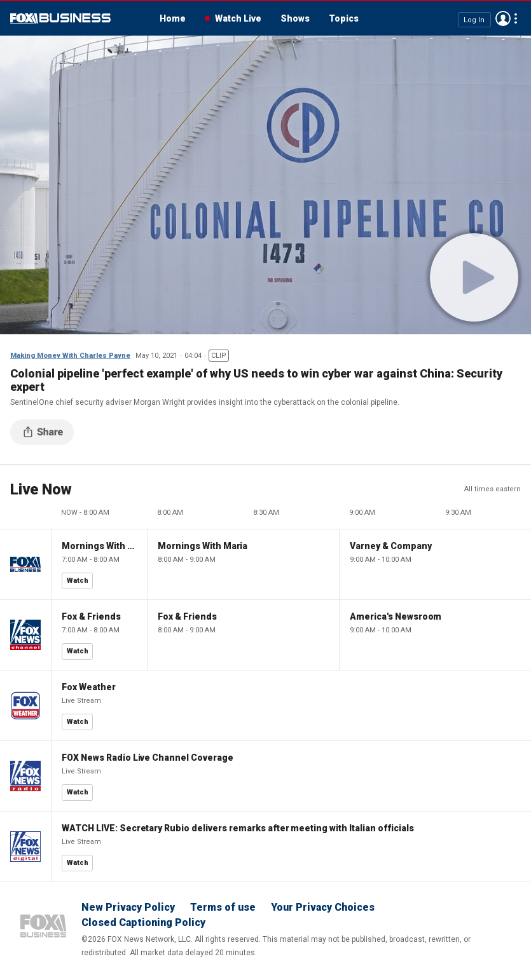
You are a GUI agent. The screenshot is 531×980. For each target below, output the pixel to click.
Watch (78, 581)
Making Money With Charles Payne (70, 356)
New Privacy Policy (128, 907)
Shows (295, 18)
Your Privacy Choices (323, 907)
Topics (344, 18)
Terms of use (223, 907)
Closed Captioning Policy (143, 922)
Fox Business (60, 18)
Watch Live (238, 18)
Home (173, 18)
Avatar (503, 18)
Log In (474, 19)
